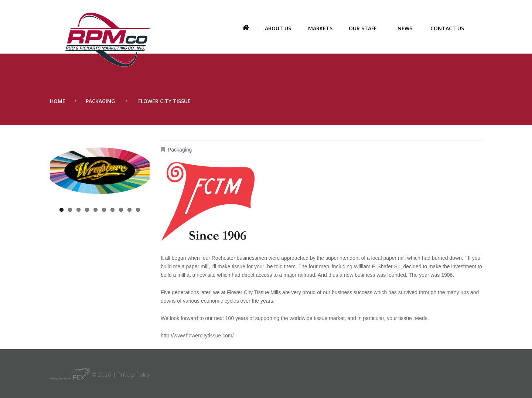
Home (246, 28)
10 (138, 210)
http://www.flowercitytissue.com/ (197, 336)
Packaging (100, 101)
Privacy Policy (134, 374)
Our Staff (363, 28)
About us (278, 28)
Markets (320, 28)
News (405, 28)
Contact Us (447, 28)
